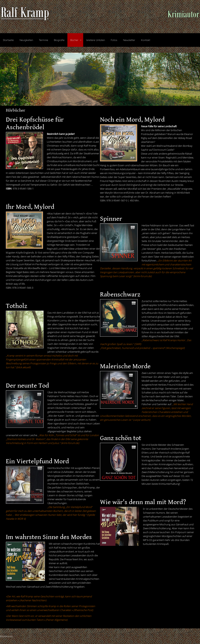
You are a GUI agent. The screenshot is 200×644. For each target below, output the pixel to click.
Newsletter (129, 40)
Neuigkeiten (26, 40)
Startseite (8, 40)
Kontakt (146, 40)
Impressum (6, 636)
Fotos (114, 40)
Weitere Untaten (96, 40)
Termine (43, 40)
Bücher (74, 40)
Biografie (59, 40)
